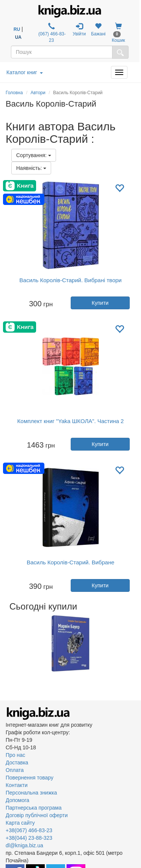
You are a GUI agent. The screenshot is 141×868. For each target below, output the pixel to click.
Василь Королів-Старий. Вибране (70, 562)
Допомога (17, 800)
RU (17, 29)
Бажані (98, 30)
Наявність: (31, 168)
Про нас (15, 755)
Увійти (79, 30)
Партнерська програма (34, 808)
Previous (7, 643)
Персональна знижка (31, 793)
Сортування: (34, 155)
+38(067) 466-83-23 (29, 830)
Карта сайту (20, 823)
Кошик (118, 33)
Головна (14, 93)
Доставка (17, 763)
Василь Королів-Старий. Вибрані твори (71, 280)
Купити (100, 303)
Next (134, 643)
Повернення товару (30, 778)
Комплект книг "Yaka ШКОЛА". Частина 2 (70, 421)
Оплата (15, 770)
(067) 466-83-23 (52, 33)
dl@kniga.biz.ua (24, 845)
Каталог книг (25, 72)
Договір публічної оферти (37, 815)
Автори (38, 93)
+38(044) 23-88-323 (29, 838)
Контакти (17, 785)
